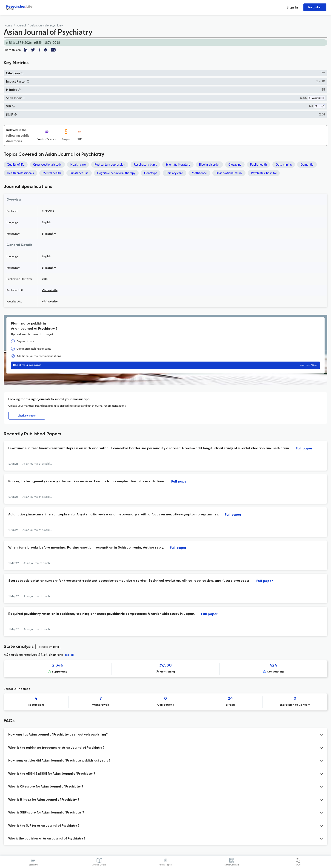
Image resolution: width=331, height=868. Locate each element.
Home (8, 25)
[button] (22, 73)
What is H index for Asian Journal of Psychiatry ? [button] (44, 800)
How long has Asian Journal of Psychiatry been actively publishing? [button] (58, 735)
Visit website (50, 290)
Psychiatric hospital (264, 173)
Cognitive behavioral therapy (116, 173)
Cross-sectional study (47, 164)
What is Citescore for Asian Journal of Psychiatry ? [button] (46, 787)
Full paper (304, 448)
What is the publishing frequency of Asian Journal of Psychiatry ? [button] (56, 748)
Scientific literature (178, 164)
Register (315, 7)
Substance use (79, 173)
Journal (21, 25)
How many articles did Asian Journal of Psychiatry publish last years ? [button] (59, 761)
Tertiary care (174, 173)
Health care (78, 164)
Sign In (292, 7)
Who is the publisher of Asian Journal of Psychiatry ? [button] (47, 839)
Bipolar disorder (209, 164)
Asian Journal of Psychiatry (47, 25)
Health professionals (20, 173)
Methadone (199, 173)
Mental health (52, 173)
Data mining (284, 164)
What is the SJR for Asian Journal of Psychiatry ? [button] (44, 826)
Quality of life (16, 164)
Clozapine (235, 164)
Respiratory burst (145, 164)
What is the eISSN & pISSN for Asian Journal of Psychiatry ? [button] (52, 774)
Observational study (229, 173)
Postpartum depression (110, 164)
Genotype (151, 173)
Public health (258, 164)
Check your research (165, 365)
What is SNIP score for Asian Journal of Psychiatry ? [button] (46, 813)
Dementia (307, 164)
